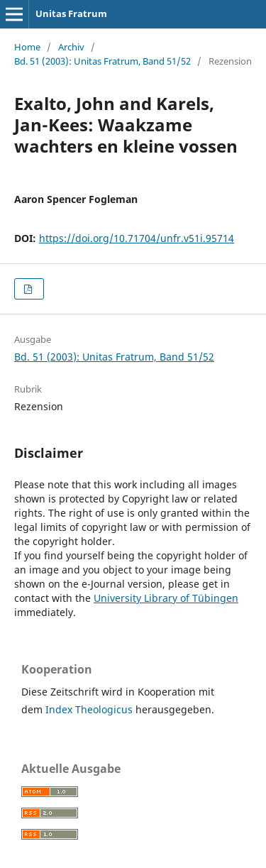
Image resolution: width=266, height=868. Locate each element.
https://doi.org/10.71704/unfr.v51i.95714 (137, 238)
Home (27, 47)
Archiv (71, 47)
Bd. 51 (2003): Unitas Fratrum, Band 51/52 (102, 61)
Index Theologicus (90, 709)
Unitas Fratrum (71, 13)
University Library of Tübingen (166, 598)
